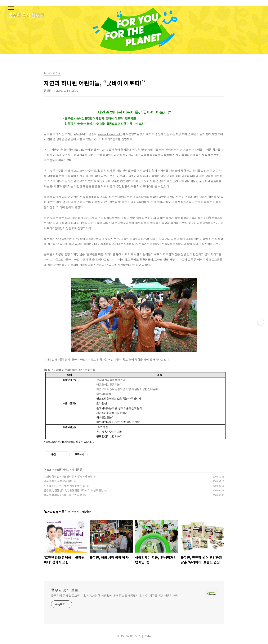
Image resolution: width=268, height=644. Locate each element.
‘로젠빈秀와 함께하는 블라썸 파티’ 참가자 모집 (68, 476)
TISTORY (135, 636)
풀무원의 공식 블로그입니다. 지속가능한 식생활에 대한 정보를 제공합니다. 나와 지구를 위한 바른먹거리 (114, 596)
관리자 (148, 636)
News (48, 469)
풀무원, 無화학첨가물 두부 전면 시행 (63, 495)
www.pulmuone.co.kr (110, 134)
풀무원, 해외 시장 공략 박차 (58, 481)
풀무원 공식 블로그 (66, 590)
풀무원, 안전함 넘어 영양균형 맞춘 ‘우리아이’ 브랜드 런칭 (74, 490)
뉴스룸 (58, 469)
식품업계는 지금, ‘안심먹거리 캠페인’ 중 (65, 486)
